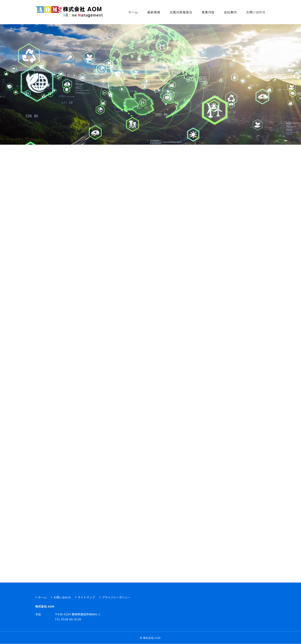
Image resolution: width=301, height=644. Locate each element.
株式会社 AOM (152, 638)
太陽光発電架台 (181, 12)
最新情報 (154, 12)
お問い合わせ (256, 12)
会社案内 (230, 12)
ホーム (133, 12)
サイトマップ (86, 597)
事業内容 (208, 12)
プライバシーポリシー (116, 597)
